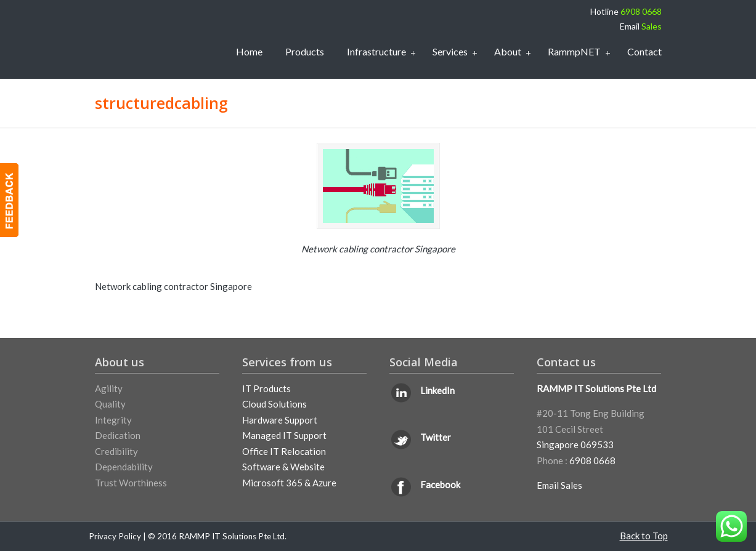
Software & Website (283, 467)
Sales (652, 26)
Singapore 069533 (575, 444)
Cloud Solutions (274, 404)
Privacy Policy (115, 536)
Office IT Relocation (284, 451)
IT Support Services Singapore (149, 37)
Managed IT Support (284, 435)
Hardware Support (280, 420)
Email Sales (559, 485)
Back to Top (644, 536)
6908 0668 (641, 11)
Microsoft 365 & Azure (289, 483)
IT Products (266, 388)
